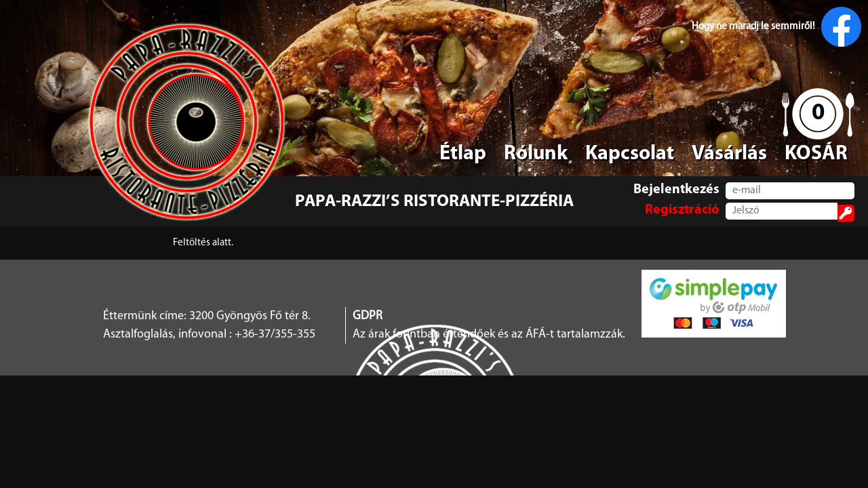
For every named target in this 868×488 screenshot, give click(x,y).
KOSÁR (816, 154)
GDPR (368, 316)
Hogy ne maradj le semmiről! (776, 27)
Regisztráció (682, 210)
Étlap (463, 154)
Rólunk (536, 154)
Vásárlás (729, 154)
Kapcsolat (630, 154)
